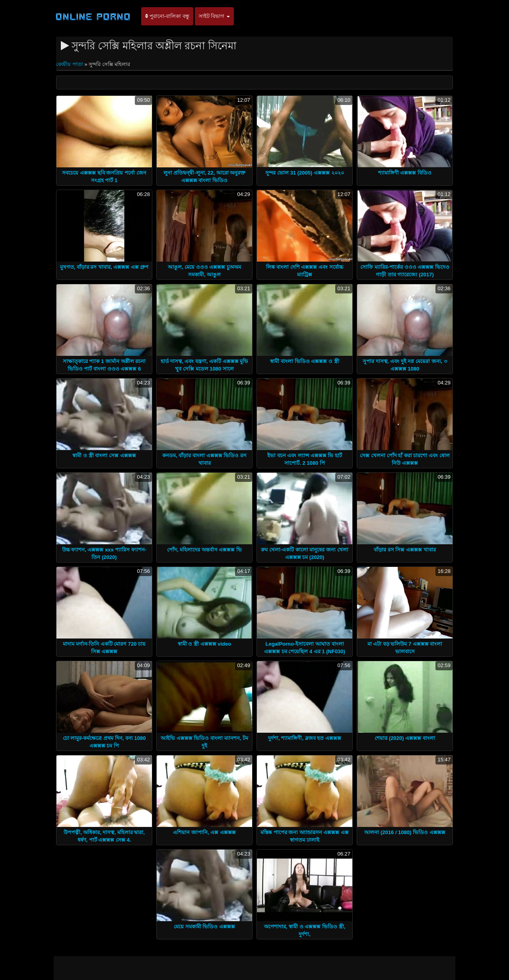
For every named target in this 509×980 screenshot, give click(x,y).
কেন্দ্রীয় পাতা (70, 64)
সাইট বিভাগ (214, 16)
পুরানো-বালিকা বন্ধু (167, 16)
